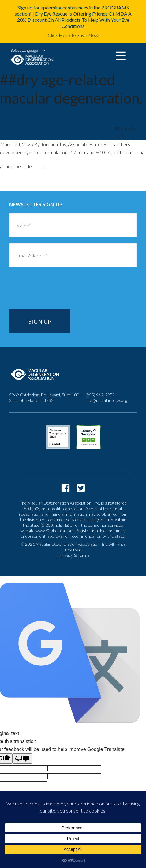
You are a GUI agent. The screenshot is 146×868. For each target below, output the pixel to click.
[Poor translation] (22, 758)
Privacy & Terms (74, 555)
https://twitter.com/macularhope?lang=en (81, 488)
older (17, 184)
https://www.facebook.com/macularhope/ (66, 488)
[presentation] (56, 291)
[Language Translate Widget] (25, 51)
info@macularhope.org (106, 400)
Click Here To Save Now (73, 35)
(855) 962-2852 (100, 395)
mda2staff (125, 120)
